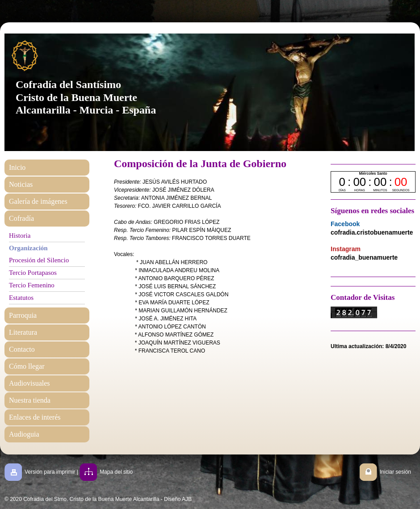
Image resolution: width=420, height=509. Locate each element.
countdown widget (373, 182)
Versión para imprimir (50, 472)
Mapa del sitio (116, 472)
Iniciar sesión (395, 472)
